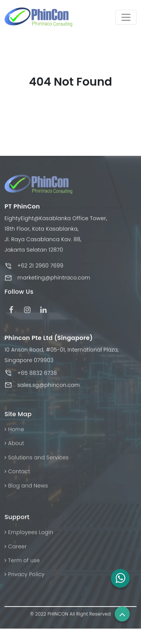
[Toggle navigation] (126, 17)
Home (14, 431)
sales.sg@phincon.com (49, 387)
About (14, 445)
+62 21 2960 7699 (40, 268)
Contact (17, 474)
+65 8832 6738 (37, 375)
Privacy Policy (24, 576)
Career (16, 548)
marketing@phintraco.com (54, 280)
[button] (120, 578)
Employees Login (29, 534)
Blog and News (26, 487)
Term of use (22, 563)
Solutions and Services (37, 459)
